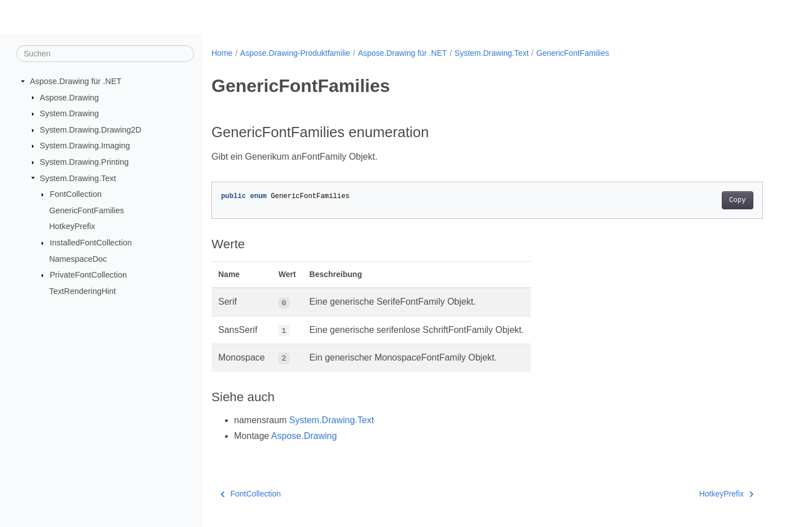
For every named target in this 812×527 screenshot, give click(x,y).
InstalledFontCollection (91, 243)
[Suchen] (105, 54)
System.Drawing (70, 113)
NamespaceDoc (78, 259)
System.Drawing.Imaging (85, 146)
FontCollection (76, 194)
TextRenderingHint (82, 291)
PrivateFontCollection (88, 275)
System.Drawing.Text (78, 178)
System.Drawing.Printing (85, 162)
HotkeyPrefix (72, 226)
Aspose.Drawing (70, 97)
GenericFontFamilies (87, 210)
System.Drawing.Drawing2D (91, 130)
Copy (737, 200)
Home (222, 53)
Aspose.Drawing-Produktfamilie (295, 53)
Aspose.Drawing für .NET (76, 81)
